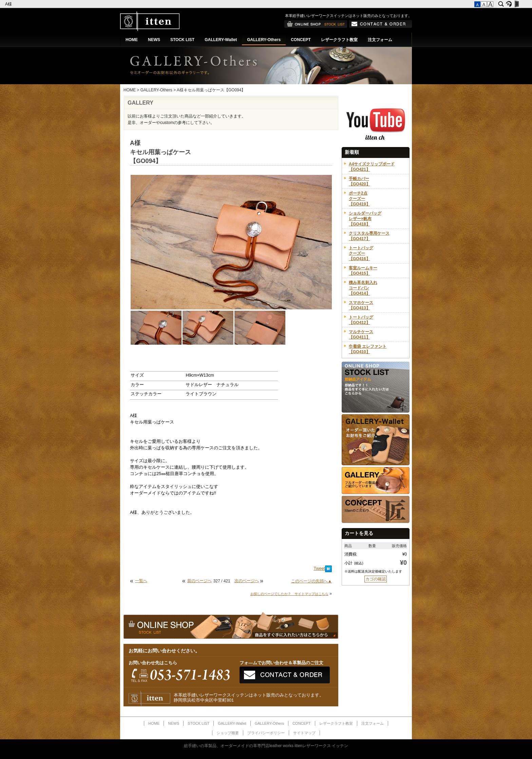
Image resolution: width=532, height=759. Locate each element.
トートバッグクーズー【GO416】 (361, 253)
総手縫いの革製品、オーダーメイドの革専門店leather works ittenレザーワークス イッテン (266, 746)
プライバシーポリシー (266, 733)
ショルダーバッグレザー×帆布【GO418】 (365, 219)
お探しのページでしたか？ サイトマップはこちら (289, 594)
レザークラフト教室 (339, 40)
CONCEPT (301, 40)
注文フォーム (380, 40)
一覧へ (141, 581)
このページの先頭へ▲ (311, 581)
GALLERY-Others (264, 40)
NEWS (154, 40)
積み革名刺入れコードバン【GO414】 (363, 288)
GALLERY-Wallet (221, 40)
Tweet (319, 568)
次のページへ (247, 581)
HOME (132, 40)
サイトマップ (304, 733)
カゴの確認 (376, 579)
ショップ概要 (228, 733)
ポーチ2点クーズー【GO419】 (359, 199)
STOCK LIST (182, 40)
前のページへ (199, 581)
